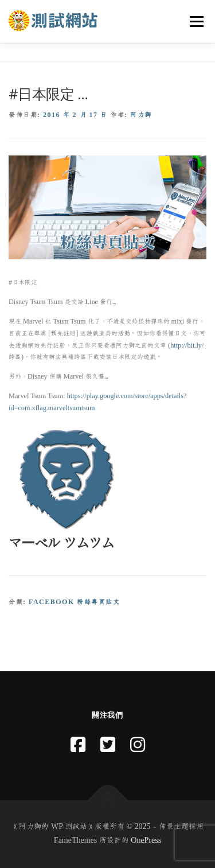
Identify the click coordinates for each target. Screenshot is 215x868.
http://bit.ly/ (187, 345)
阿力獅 (141, 115)
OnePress (146, 840)
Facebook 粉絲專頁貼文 (74, 602)
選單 (195, 21)
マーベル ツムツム (61, 544)
